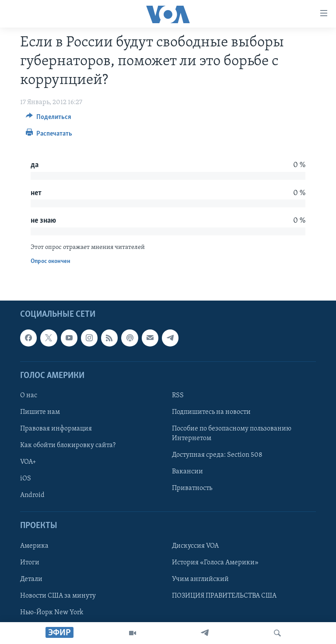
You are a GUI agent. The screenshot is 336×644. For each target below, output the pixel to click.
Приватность (192, 488)
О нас (29, 395)
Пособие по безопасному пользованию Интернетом (232, 434)
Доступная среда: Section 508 (217, 455)
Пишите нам (40, 412)
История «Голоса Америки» (215, 562)
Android (32, 495)
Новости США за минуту (58, 595)
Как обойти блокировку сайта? (68, 445)
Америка (34, 546)
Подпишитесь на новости (211, 412)
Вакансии (187, 472)
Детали (31, 579)
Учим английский (200, 579)
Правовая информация (56, 429)
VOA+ (28, 462)
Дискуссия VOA (195, 546)
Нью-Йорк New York (52, 612)
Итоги (30, 562)
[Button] (49, 119)
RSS (178, 395)
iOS (26, 479)
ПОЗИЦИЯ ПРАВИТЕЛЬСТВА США (224, 595)
